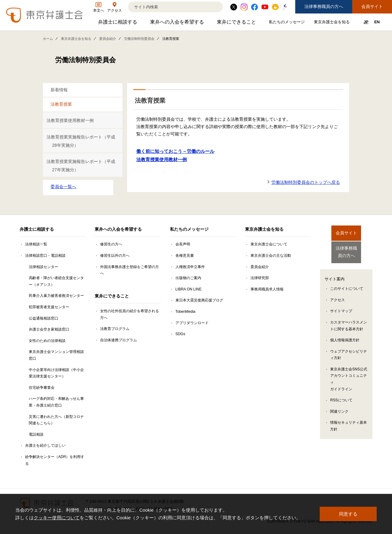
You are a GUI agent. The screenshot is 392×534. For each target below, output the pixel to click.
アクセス (337, 295)
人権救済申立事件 (190, 267)
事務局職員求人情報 (267, 289)
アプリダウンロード (192, 323)
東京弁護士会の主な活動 (271, 256)
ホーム (48, 39)
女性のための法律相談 (47, 341)
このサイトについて (347, 284)
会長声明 (183, 244)
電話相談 (36, 434)
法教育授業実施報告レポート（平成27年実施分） (81, 166)
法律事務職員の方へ (324, 6)
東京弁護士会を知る (333, 23)
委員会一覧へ (63, 187)
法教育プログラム (115, 329)
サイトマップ (341, 306)
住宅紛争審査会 (42, 388)
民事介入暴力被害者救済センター (56, 296)
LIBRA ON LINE (188, 289)
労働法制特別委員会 (139, 39)
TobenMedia (185, 312)
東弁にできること (237, 23)
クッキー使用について (57, 518)
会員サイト (372, 6)
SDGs (180, 334)
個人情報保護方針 (345, 335)
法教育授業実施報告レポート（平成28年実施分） (81, 141)
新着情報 (59, 90)
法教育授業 (61, 104)
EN (377, 22)
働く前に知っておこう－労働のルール (175, 151)
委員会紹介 (108, 39)
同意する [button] (348, 514)
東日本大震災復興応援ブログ (199, 300)
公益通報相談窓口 (43, 318)
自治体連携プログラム (119, 340)
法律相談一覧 (36, 244)
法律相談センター (43, 267)
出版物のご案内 (188, 278)
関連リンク (339, 407)
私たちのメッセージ (288, 23)
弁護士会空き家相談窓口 (49, 329)
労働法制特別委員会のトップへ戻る (306, 182)
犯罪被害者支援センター (49, 307)
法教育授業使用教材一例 (70, 120)
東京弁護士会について (269, 244)
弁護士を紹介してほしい (45, 445)
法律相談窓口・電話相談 (45, 256)
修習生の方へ (111, 244)
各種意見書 (185, 256)
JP (366, 22)
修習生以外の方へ (115, 256)
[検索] (168, 7)
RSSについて (341, 396)
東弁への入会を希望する (178, 23)
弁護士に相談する (118, 23)
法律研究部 (260, 278)
